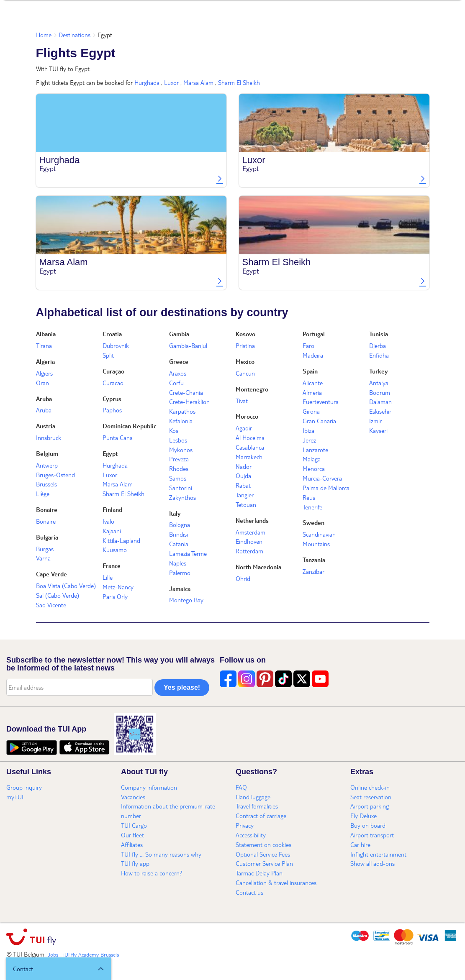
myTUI (15, 797)
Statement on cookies (263, 844)
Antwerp (47, 465)
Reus (309, 497)
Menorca (314, 468)
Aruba (44, 399)
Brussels (46, 484)
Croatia (112, 334)
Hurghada (147, 82)
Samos (178, 478)
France (112, 565)
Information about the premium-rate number (168, 811)
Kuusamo (115, 550)
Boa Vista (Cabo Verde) (66, 586)
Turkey (379, 371)
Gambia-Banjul (188, 345)
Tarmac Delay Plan (259, 873)
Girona (311, 411)
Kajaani (112, 531)
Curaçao (113, 371)
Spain (310, 371)
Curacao (113, 383)
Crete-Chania (186, 392)
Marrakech (249, 457)
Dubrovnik (116, 345)
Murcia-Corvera (322, 478)
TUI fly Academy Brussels (90, 954)
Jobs (53, 954)
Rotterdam (249, 551)
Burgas (45, 549)
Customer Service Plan (264, 863)
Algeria (45, 361)
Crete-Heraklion (189, 402)
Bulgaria (47, 537)
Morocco (247, 416)
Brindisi (179, 534)
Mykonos (181, 450)
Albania (46, 334)
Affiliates (132, 844)
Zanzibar (313, 571)
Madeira (313, 355)
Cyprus (112, 399)
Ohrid (243, 578)
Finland (112, 509)
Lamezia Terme (188, 553)
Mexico (245, 361)
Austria (46, 426)
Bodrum (380, 392)
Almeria (312, 392)
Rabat (243, 485)
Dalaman (380, 402)
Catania (179, 544)
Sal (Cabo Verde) (58, 595)
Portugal (314, 334)
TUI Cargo (134, 825)
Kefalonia (181, 421)
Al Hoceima (250, 438)
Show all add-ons (373, 863)
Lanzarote (315, 450)
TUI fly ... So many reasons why (161, 854)
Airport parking (370, 806)
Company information (149, 787)
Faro (308, 345)
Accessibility (251, 835)
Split (108, 355)
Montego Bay (186, 600)
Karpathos (182, 411)
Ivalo (108, 521)
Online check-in (370, 787)
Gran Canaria (319, 421)
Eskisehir (380, 411)
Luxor (171, 82)
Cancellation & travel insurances (276, 883)
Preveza (179, 459)
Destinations (75, 35)
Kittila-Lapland (121, 540)
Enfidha (379, 355)
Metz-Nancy (118, 587)
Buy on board (368, 825)
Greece (179, 361)
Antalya (379, 383)
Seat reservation (371, 797)
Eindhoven (249, 541)
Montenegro (252, 389)
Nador (244, 466)
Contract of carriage (261, 816)
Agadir (244, 428)
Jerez (309, 440)
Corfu (176, 383)
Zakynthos (182, 497)
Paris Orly (115, 596)
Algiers (44, 373)
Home (44, 35)
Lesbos (178, 440)
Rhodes (179, 468)
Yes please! (182, 687)
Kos (174, 430)
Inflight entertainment (378, 854)
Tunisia (379, 334)
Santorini (181, 488)
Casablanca (250, 447)
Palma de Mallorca (326, 488)
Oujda (243, 476)
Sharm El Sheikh (239, 82)
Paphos (112, 410)
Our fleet (132, 835)
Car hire (360, 844)
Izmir (375, 421)
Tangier (245, 495)
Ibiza (308, 430)
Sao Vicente (51, 605)
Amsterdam (250, 532)
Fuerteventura (321, 402)
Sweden (313, 522)
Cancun (245, 373)
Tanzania (314, 560)
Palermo (180, 573)
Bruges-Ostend (55, 475)
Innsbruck (49, 438)
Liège (43, 494)
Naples (178, 563)
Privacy (245, 825)
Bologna (180, 525)
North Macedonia (258, 567)
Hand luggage (253, 797)
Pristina (245, 345)
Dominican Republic (129, 426)
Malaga (312, 459)
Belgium (47, 453)
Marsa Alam (198, 82)
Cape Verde (51, 574)
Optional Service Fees (263, 854)
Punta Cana (118, 438)
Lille (108, 577)
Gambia (179, 334)
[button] (59, 969)
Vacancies (133, 797)
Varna (43, 558)
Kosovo (245, 334)
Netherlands (252, 520)
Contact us (249, 892)
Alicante (313, 383)
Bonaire (47, 509)
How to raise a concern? (152, 873)
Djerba (378, 345)
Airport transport (372, 835)
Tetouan (246, 504)
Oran (42, 383)
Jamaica (180, 589)
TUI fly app (135, 863)
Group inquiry (24, 787)
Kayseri (378, 430)
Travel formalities (257, 806)
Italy (175, 513)
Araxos (178, 373)
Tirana (44, 345)
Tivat (242, 401)
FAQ (241, 787)
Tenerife (312, 507)
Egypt (110, 453)
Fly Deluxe (364, 816)
